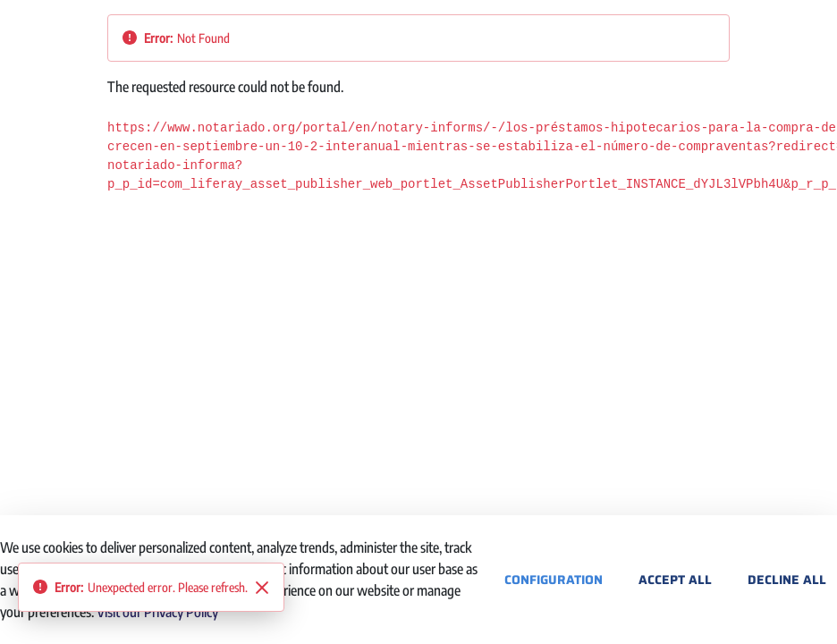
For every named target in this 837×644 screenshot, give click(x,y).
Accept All (675, 580)
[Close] (262, 588)
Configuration (554, 580)
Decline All (787, 580)
